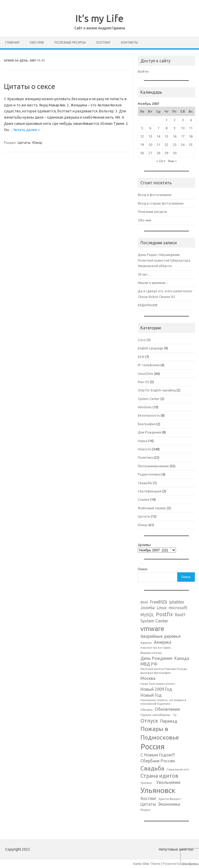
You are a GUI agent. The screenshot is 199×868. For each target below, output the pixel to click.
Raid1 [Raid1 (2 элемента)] (180, 615)
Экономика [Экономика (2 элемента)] (169, 804)
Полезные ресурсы (70, 42)
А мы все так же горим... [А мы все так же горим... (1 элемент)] (157, 648)
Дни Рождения (150, 432)
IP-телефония (149, 365)
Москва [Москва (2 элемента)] (148, 678)
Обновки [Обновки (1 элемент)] (147, 710)
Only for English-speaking (157, 390)
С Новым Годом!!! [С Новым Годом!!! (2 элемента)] (158, 755)
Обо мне (37, 42)
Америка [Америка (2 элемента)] (163, 642)
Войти (143, 71)
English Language (151, 348)
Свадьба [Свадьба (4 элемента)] (152, 768)
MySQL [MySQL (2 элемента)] (147, 615)
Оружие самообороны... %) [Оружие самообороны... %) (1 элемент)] (158, 715)
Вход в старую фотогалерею (161, 203)
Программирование (153, 466)
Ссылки (144, 499)
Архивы (144, 545)
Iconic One (141, 864)
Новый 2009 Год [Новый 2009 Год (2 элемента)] (156, 689)
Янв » (172, 161)
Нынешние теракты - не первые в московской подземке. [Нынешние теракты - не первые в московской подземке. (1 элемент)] (163, 702)
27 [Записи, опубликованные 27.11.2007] (150, 153)
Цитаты (24, 143)
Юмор (37, 143)
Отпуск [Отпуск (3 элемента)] (149, 721)
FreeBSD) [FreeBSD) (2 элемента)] (159, 602)
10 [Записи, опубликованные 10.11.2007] (183, 128)
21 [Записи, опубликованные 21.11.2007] (158, 145)
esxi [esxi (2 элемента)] (144, 602)
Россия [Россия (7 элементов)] (152, 747)
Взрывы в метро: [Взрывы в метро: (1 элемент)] (151, 653)
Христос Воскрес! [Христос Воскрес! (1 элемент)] (170, 799)
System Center (149, 399)
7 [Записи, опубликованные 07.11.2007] (158, 128)
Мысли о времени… (153, 283)
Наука (143, 441)
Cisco (142, 340)
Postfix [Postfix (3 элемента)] (164, 614)
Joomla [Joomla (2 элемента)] (148, 608)
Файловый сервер (152, 508)
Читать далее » (26, 130)
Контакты (129, 42)
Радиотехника (149, 474)
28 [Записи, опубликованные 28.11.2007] (158, 153)
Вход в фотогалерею (155, 195)
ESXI (141, 357)
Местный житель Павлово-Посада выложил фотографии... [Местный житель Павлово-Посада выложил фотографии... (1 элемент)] (164, 671)
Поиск (143, 569)
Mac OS (144, 382)
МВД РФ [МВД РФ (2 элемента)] (149, 664)
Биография (147, 424)
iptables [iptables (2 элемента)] (177, 602)
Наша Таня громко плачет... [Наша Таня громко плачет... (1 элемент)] (159, 684)
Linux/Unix (146, 374)
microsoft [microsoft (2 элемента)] (178, 608)
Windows (145, 407)
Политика (145, 457)
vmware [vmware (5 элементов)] (152, 629)
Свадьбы (145, 483)
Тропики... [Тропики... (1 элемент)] (147, 783)
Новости (145, 449)
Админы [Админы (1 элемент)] (146, 643)
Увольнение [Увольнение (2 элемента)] (168, 782)
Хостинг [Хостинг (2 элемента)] (148, 798)
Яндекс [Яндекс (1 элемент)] (145, 810)
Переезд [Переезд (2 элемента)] (169, 721)
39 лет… (144, 274)
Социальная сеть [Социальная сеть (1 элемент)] (178, 769)
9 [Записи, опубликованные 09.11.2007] (175, 128)
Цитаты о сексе (30, 86)
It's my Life (99, 18)
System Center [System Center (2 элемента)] (154, 621)
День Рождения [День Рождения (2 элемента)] (156, 658)
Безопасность (149, 415)
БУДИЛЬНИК (148, 305)
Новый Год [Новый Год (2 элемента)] (151, 695)
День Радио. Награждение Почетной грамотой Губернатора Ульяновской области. (164, 260)
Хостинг (103, 42)
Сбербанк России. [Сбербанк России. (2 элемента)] (158, 761)
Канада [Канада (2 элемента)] (182, 658)
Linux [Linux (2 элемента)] (162, 608)
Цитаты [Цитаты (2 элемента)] (148, 804)
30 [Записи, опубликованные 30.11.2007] (175, 153)
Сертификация (150, 491)
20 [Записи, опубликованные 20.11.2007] (150, 145)
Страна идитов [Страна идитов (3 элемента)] (159, 776)
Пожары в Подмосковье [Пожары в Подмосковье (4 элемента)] (160, 733)
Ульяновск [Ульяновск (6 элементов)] (158, 790)
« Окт (161, 161)
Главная (12, 42)
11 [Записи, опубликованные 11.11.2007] (191, 128)
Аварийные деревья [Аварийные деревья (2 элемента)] (161, 636)
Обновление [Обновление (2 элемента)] (167, 709)
